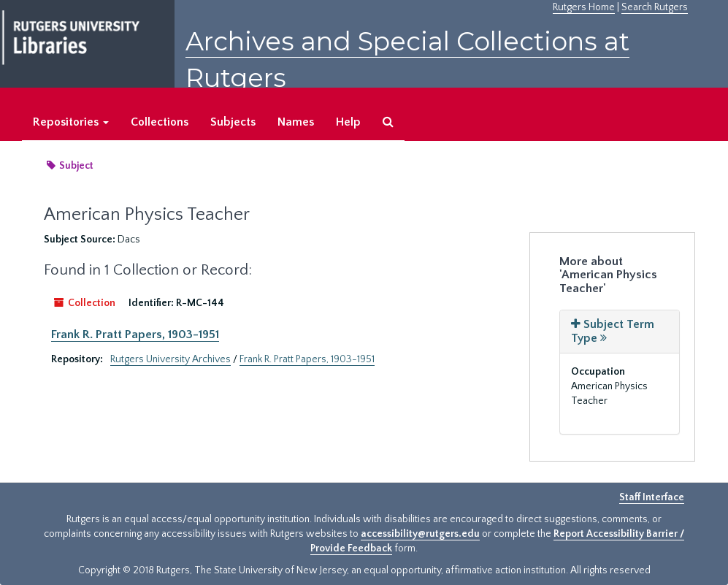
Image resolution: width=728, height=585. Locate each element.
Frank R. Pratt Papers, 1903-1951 (135, 334)
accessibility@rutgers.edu (420, 534)
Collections (160, 122)
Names (296, 122)
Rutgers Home (584, 7)
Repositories (71, 122)
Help (348, 122)
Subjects (233, 122)
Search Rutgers (655, 7)
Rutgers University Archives (170, 359)
